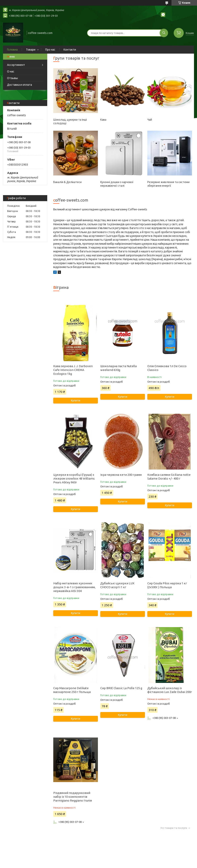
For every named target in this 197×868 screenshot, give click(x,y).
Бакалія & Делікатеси (67, 182)
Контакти (70, 50)
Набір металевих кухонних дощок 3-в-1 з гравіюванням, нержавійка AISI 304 (74, 587)
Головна (12, 50)
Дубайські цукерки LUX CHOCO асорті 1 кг (117, 585)
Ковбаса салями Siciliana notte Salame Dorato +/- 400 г (169, 477)
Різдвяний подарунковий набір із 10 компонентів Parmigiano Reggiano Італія (73, 797)
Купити (76, 400)
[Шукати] (164, 33)
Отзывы (12, 78)
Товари (31, 50)
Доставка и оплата (19, 85)
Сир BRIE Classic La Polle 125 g (121, 688)
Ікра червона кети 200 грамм (121, 475)
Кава (103, 120)
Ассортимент (16, 65)
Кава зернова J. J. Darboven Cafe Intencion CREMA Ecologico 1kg (73, 370)
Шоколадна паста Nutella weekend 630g (119, 368)
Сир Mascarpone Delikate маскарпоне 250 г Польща (72, 690)
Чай (150, 120)
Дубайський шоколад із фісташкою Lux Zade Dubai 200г (170, 690)
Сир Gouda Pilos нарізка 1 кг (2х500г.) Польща (167, 585)
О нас (11, 71)
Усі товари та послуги (174, 828)
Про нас (50, 50)
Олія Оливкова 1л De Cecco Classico (167, 368)
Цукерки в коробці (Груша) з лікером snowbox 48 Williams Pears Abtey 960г (74, 478)
